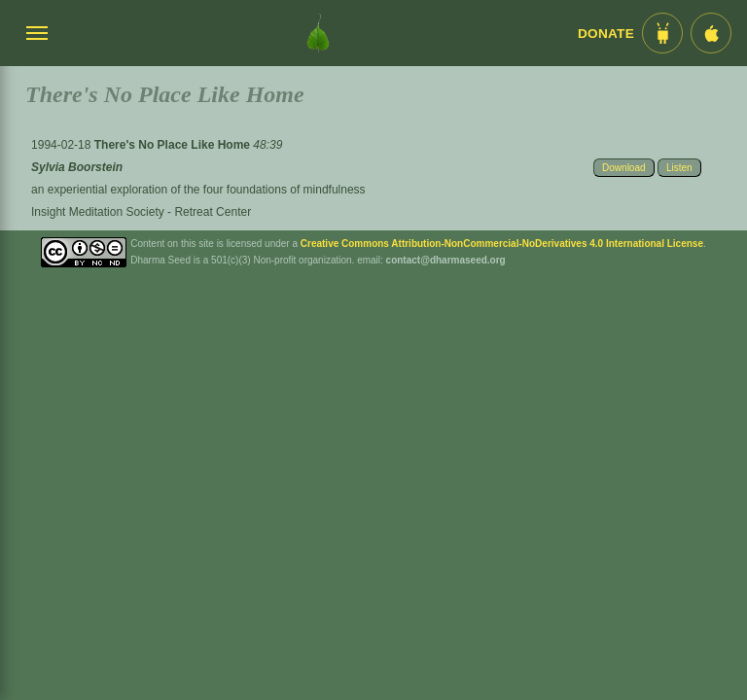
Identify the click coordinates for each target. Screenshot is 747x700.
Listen (679, 168)
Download (623, 168)
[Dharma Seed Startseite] (318, 33)
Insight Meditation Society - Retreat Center (141, 212)
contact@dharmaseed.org (446, 260)
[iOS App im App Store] (711, 33)
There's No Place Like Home (174, 145)
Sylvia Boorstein (77, 167)
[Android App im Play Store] (662, 33)
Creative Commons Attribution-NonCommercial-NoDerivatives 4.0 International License (502, 244)
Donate (606, 34)
